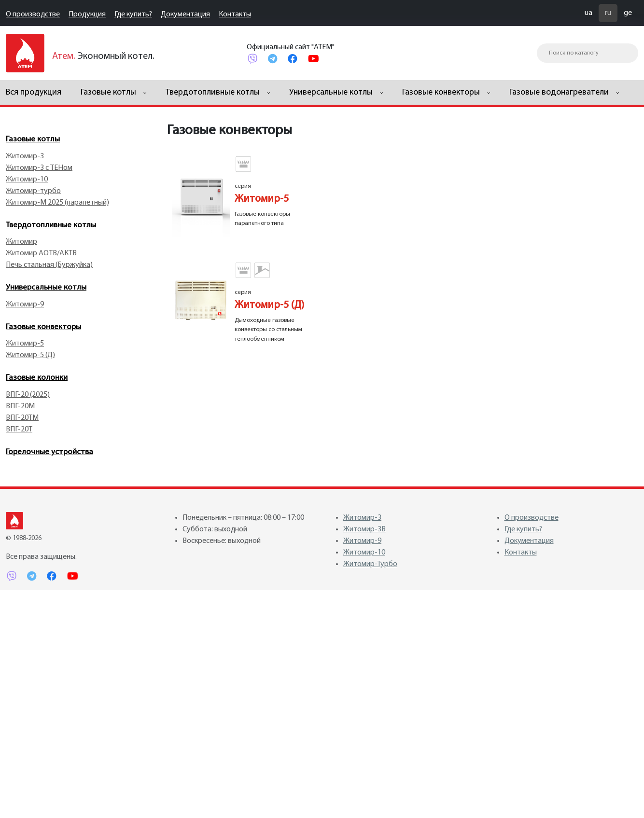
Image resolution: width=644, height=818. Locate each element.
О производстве (33, 14)
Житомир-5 (25, 344)
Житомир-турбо (33, 191)
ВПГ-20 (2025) (28, 395)
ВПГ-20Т (19, 430)
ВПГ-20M (20, 406)
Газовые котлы (33, 139)
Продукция (87, 14)
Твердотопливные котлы (51, 225)
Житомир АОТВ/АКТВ (41, 253)
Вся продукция (34, 92)
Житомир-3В (364, 529)
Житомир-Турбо (370, 564)
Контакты (235, 14)
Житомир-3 (25, 156)
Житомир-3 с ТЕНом (39, 168)
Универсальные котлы (46, 287)
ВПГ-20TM (22, 418)
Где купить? (133, 14)
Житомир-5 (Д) (30, 355)
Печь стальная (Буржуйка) (49, 265)
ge (628, 13)
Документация (185, 14)
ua (588, 13)
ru (608, 13)
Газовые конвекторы (43, 327)
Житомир (21, 242)
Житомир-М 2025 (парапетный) (57, 203)
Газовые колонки (37, 378)
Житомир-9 (25, 305)
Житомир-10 (27, 180)
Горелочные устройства (49, 452)
